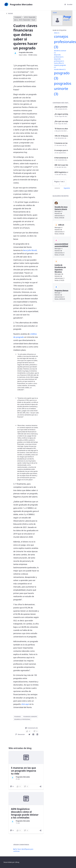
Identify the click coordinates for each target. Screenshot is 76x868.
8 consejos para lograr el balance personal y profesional (61, 150)
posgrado (18, 717)
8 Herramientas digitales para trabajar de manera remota (61, 158)
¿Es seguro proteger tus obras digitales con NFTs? (61, 114)
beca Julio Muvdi (30, 250)
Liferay (17, 862)
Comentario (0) (31, 728)
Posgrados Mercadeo (26, 52)
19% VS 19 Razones (61, 136)
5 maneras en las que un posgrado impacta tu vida (24, 771)
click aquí (25, 704)
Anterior (57, 188)
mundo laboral (60, 69)
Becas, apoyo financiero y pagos (25, 20)
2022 (57, 33)
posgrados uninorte (30, 717)
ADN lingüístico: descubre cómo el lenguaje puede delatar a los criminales (25, 813)
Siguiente (67, 188)
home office (59, 63)
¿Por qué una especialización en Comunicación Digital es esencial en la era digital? (61, 121)
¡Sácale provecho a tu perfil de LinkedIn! (61, 107)
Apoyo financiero (30, 17)
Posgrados (18, 17)
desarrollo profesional (22, 719)
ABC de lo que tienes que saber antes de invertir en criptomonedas (61, 165)
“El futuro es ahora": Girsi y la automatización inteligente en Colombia (61, 129)
